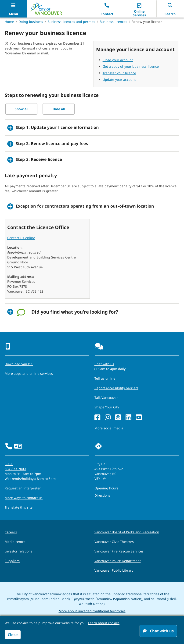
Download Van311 (19, 364)
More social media (109, 428)
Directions (102, 495)
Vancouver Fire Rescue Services (119, 551)
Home (9, 22)
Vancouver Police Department (118, 561)
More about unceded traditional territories (92, 611)
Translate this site (19, 507)
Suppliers (12, 561)
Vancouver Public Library (114, 570)
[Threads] (118, 418)
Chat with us (158, 631)
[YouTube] (139, 418)
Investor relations (18, 551)
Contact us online (21, 238)
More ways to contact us (24, 498)
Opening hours (106, 488)
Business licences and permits (71, 22)
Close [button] (13, 635)
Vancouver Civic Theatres (114, 542)
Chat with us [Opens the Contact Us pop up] (104, 364)
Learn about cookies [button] (104, 623)
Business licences (113, 22)
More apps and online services (29, 373)
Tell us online (105, 378)
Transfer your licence (119, 73)
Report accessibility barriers (116, 388)
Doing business (31, 22)
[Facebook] (97, 418)
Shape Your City (107, 407)
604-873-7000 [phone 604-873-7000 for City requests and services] (15, 469)
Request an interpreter (23, 488)
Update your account (119, 80)
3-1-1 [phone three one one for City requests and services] (9, 464)
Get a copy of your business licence (131, 66)
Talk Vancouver (106, 398)
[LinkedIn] (128, 418)
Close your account (118, 60)
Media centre (15, 542)
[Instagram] (108, 418)
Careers (11, 532)
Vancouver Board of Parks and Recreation (127, 532)
